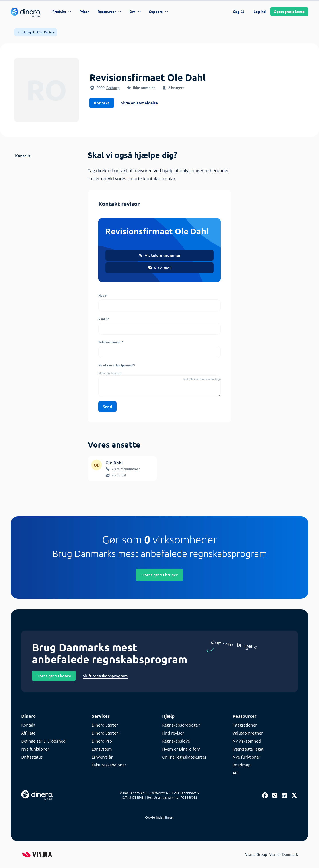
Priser (84, 12)
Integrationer (245, 725)
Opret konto (289, 12)
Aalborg (113, 88)
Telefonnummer (111, 342)
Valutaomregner (248, 733)
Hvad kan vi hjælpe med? (117, 365)
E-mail (104, 319)
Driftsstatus (32, 757)
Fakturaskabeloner (109, 765)
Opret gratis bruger (159, 575)
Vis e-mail (160, 268)
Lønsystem (102, 749)
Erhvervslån (103, 757)
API (236, 773)
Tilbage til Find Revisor (36, 32)
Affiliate (28, 733)
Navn (103, 295)
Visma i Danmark (284, 854)
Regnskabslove (176, 741)
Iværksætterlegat (248, 749)
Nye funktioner (35, 749)
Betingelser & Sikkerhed (43, 741)
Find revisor (173, 733)
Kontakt (102, 103)
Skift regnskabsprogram (105, 676)
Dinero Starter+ (106, 733)
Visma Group (256, 854)
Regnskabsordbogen (181, 725)
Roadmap (242, 765)
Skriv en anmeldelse (139, 103)
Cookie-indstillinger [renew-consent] (159, 817)
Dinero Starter (105, 725)
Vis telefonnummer (159, 255)
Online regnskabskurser (184, 757)
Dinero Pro (102, 741)
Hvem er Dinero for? (181, 749)
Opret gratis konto (54, 676)
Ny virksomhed (247, 741)
